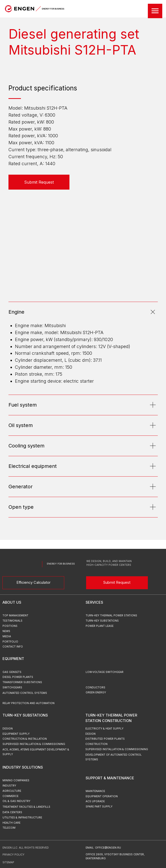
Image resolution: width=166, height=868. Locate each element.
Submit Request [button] (117, 582)
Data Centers (12, 812)
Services (94, 602)
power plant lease (100, 626)
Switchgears (12, 687)
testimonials (12, 621)
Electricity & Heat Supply (104, 729)
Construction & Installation (25, 739)
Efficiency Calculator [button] (33, 582)
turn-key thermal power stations (111, 615)
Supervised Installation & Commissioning (117, 749)
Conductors (95, 687)
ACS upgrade (95, 801)
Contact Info (13, 647)
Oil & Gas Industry (16, 801)
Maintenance (95, 791)
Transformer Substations (22, 682)
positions (10, 626)
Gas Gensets (12, 672)
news (6, 631)
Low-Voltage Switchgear (105, 672)
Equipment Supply (16, 734)
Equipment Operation (102, 796)
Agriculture (12, 791)
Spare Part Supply (99, 807)
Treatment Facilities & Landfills (26, 807)
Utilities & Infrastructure (22, 818)
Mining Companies (16, 780)
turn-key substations (102, 621)
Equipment (13, 659)
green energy (96, 692)
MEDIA (7, 636)
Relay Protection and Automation (28, 703)
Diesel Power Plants (18, 677)
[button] (39, 182)
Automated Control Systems (25, 693)
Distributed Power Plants (105, 739)
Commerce (10, 796)
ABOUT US (12, 602)
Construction (96, 744)
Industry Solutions (23, 767)
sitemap (8, 862)
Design (90, 734)
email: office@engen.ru (103, 848)
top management (15, 615)
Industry (9, 786)
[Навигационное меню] (155, 11)
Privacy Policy (13, 855)
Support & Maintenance (110, 778)
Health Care (11, 823)
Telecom (9, 828)
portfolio (10, 642)
